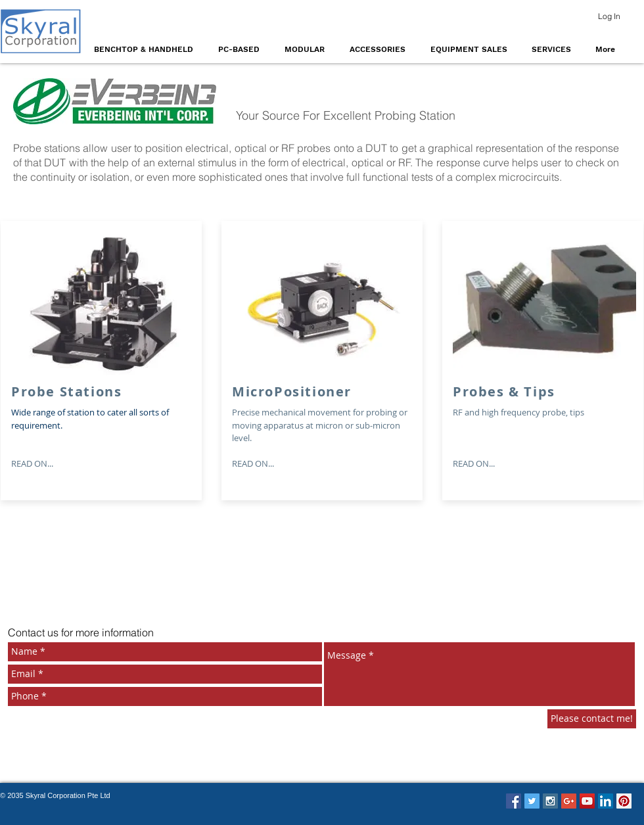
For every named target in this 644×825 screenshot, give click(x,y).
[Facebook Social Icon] (514, 801)
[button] (146, 49)
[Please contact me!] (592, 719)
